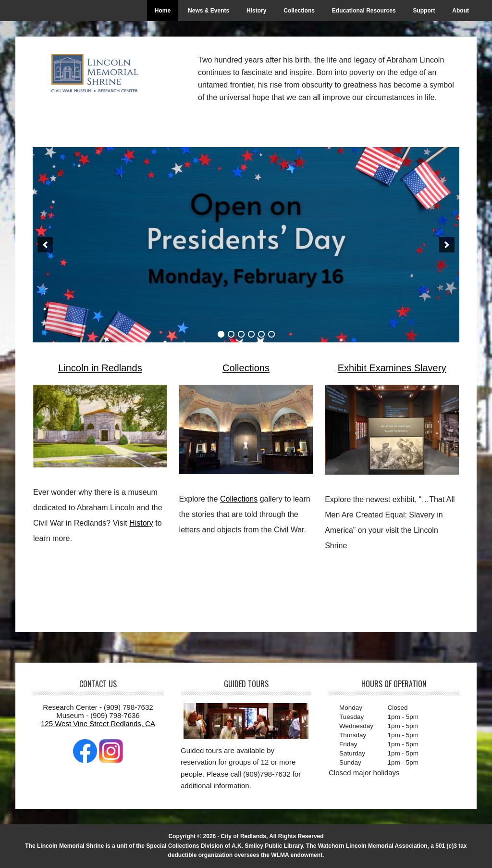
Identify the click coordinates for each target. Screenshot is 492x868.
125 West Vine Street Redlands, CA (98, 723)
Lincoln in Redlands (100, 368)
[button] (45, 245)
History (141, 523)
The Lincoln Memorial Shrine (98, 73)
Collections (246, 368)
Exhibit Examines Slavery (392, 368)
